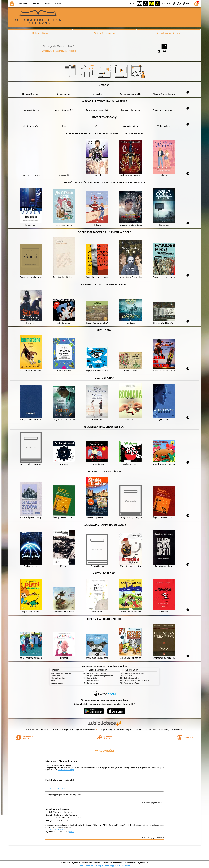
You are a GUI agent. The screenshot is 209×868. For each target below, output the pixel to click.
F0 (174, 3)
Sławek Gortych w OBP (57, 809)
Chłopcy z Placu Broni (58, 678)
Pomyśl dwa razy (93, 683)
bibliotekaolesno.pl (66, 770)
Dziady (53, 681)
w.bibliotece (90, 730)
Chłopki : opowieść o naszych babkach (100, 676)
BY (157, 3)
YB (151, 3)
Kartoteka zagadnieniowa (169, 33)
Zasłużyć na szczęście (131, 678)
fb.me (72, 832)
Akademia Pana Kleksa (132, 683)
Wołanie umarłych (93, 681)
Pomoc (47, 4)
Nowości (23, 4)
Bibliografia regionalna (104, 33)
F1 (179, 3)
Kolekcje (73, 51)
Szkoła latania (55, 676)
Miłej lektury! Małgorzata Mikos (61, 761)
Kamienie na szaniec (57, 683)
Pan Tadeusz (128, 676)
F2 (186, 3)
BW (145, 3)
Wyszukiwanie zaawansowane (55, 51)
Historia (35, 4)
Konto (58, 4)
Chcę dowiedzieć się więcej (91, 865)
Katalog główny (40, 33)
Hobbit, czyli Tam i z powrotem (61, 673)
